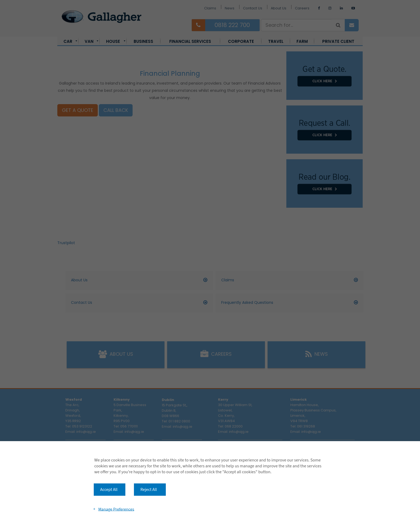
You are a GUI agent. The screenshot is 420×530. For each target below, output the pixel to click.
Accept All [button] (109, 490)
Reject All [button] (149, 490)
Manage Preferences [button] (116, 509)
